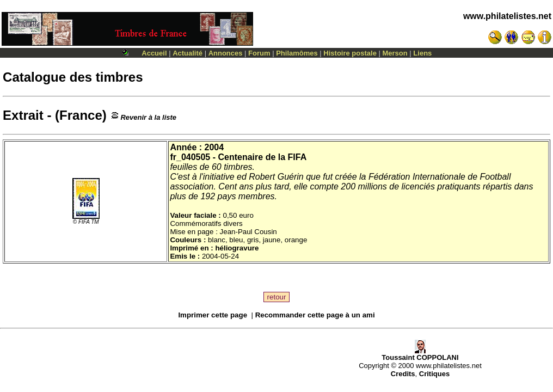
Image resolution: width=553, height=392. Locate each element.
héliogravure (237, 248)
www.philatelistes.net (507, 16)
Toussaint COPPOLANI (420, 354)
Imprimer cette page (213, 315)
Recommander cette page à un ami (315, 315)
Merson (395, 53)
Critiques (434, 374)
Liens (422, 53)
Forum (259, 53)
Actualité (188, 53)
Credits (403, 374)
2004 (214, 147)
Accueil (154, 53)
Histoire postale (350, 53)
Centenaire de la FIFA (262, 157)
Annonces (226, 53)
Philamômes (297, 53)
